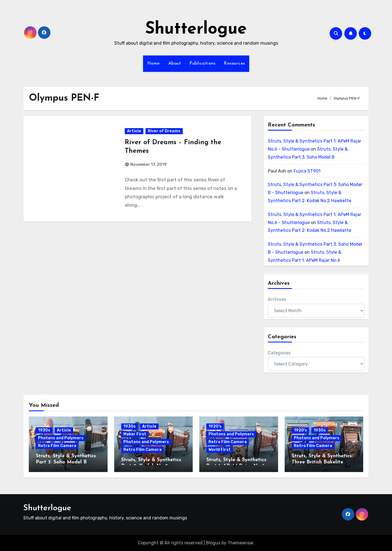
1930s (44, 430)
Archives (277, 299)
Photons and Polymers (61, 438)
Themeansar (240, 543)
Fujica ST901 (307, 171)
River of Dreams (164, 131)
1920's (215, 426)
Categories (279, 353)
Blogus (213, 543)
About (175, 64)
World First (220, 450)
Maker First (135, 434)
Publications (202, 64)
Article (134, 131)
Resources (234, 64)
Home (154, 64)
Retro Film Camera (57, 446)
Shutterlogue (196, 29)
